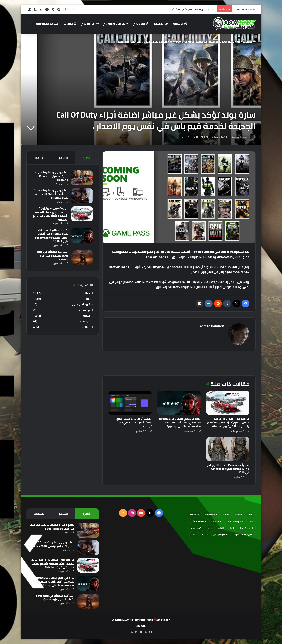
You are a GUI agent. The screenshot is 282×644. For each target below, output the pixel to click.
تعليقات (39, 158)
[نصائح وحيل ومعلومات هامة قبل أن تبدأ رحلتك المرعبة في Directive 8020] (82, 196)
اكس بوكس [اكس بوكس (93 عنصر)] (196, 528)
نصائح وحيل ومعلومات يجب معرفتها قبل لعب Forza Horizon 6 (52, 176)
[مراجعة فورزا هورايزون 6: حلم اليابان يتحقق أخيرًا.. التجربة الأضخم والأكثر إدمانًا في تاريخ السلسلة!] (228, 403)
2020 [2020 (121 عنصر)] (251, 515)
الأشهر (63, 158)
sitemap (141, 626)
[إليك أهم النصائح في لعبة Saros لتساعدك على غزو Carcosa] (82, 257)
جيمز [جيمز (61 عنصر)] (194, 535)
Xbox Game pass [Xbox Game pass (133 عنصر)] (235, 521)
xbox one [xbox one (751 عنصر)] (216, 521)
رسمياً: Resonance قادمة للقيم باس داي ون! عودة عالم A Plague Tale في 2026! (228, 469)
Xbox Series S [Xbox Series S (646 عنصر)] (199, 521)
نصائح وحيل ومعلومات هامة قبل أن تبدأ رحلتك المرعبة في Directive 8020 (51, 194)
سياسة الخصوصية (47, 24)
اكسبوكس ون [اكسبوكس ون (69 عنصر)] (221, 535)
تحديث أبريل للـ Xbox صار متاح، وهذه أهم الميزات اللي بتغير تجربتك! (134, 422)
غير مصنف (84, 310)
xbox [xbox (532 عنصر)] (251, 521)
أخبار (88, 299)
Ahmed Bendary (240, 137)
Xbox (238, 42)
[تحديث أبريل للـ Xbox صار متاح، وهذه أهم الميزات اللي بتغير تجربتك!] (130, 403)
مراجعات (91, 24)
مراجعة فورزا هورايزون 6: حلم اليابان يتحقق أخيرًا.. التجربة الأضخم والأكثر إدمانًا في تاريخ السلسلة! (228, 422)
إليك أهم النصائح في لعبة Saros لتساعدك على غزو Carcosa (53, 255)
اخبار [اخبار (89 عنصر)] (210, 528)
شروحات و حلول (117, 24)
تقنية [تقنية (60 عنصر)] (205, 535)
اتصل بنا (70, 24)
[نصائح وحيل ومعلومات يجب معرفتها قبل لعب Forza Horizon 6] (82, 178)
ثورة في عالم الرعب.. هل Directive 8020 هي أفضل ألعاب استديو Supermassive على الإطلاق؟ (180, 422)
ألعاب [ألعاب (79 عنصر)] (221, 528)
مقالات (142, 24)
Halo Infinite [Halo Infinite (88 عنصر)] (211, 515)
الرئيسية (180, 24)
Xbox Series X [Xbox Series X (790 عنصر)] (246, 528)
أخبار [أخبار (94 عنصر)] (232, 528)
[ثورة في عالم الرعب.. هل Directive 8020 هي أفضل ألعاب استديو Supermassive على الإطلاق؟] (179, 403)
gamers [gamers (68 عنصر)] (239, 515)
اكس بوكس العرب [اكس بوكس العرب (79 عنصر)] (244, 535)
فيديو (87, 316)
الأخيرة (87, 158)
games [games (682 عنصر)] (226, 515)
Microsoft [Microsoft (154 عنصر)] (195, 515)
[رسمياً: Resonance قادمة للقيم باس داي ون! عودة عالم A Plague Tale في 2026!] (228, 449)
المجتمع (161, 24)
